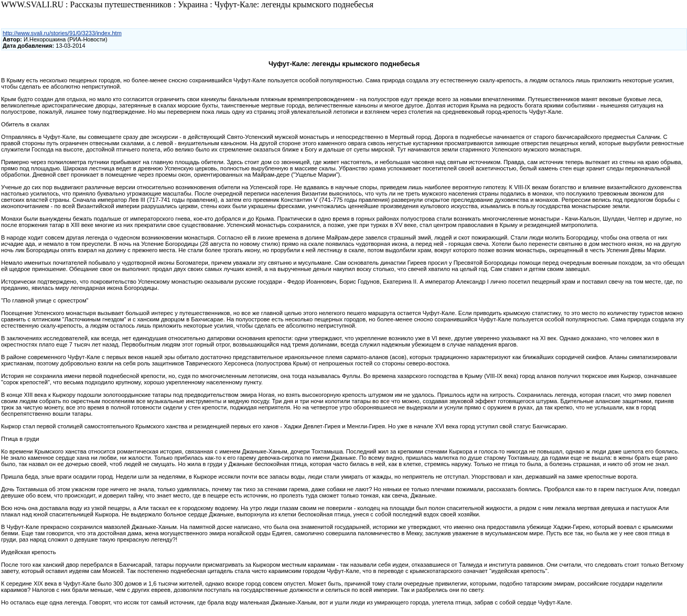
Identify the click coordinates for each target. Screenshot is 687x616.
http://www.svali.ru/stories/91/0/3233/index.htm (62, 33)
